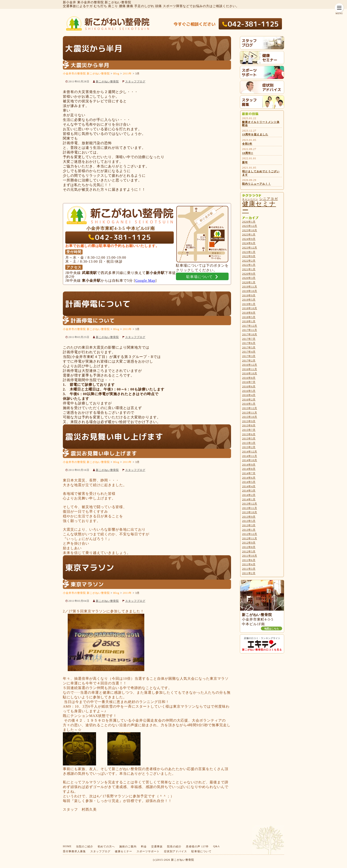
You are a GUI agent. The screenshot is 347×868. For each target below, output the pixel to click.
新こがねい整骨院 (107, 82)
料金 (144, 847)
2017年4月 (249, 352)
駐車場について (201, 851)
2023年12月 (250, 248)
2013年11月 (250, 508)
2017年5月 (249, 348)
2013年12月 (250, 504)
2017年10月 (250, 334)
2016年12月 (250, 365)
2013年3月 (249, 525)
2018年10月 (250, 308)
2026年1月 (249, 222)
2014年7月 (249, 473)
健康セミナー (123, 851)
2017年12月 (250, 326)
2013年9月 (249, 517)
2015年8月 (249, 425)
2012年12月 (250, 534)
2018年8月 (249, 313)
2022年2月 (249, 261)
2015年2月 (249, 447)
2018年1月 (249, 321)
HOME (67, 846)
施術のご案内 (128, 847)
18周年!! (248, 153)
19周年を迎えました (255, 134)
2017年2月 (249, 361)
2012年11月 (250, 538)
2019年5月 (249, 300)
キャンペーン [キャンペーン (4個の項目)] (250, 199)
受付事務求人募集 (74, 851)
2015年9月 (249, 421)
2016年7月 (249, 382)
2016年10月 (250, 373)
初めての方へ (106, 847)
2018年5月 (249, 317)
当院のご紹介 (85, 847)
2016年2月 (249, 400)
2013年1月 (249, 530)
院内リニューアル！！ (256, 184)
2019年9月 (249, 295)
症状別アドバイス (175, 851)
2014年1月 (249, 499)
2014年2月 (249, 495)
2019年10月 (250, 291)
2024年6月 (249, 243)
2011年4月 (249, 564)
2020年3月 (249, 278)
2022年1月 (249, 265)
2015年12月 (250, 408)
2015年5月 (249, 439)
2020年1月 (249, 282)
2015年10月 (250, 417)
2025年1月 (249, 235)
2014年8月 (249, 469)
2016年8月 (249, 378)
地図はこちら (272, 629)
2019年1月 (249, 304)
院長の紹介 (174, 847)
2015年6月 (249, 434)
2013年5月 (249, 521)
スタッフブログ (135, 82)
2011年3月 (249, 569)
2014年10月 (250, 460)
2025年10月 (250, 230)
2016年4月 (249, 395)
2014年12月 (250, 452)
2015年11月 (250, 413)
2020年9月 (249, 274)
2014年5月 (249, 482)
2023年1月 (249, 252)
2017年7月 (249, 339)
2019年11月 (250, 287)
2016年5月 (249, 391)
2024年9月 (249, 239)
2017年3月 (249, 356)
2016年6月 (249, 386)
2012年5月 (249, 551)
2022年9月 (249, 256)
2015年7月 (249, 430)
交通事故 (157, 847)
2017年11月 (250, 330)
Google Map (145, 281)
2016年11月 (250, 369)
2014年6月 (249, 478)
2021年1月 (249, 269)
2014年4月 (249, 486)
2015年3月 (249, 443)
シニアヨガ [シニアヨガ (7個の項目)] (269, 199)
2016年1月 (249, 404)
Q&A (216, 846)
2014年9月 (249, 465)
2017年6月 (249, 343)
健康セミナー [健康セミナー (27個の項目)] (259, 207)
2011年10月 (250, 556)
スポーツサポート (148, 851)
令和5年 (247, 144)
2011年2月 (249, 573)
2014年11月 (250, 456)
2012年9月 (249, 543)
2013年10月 (250, 512)
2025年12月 (250, 226)
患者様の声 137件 (197, 847)
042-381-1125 (253, 24)
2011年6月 (249, 560)
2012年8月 (249, 547)
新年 (245, 162)
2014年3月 (249, 491)
